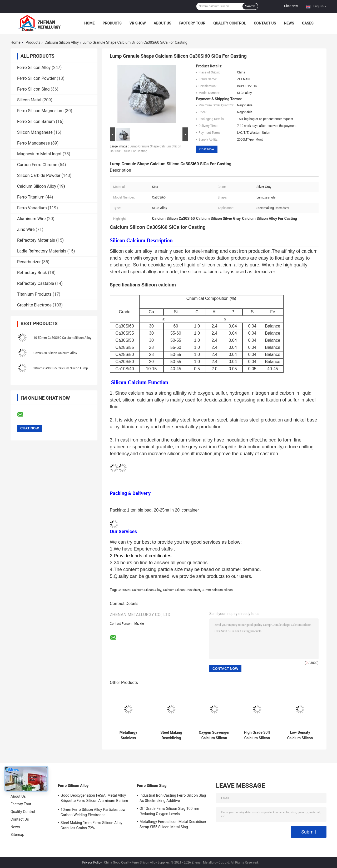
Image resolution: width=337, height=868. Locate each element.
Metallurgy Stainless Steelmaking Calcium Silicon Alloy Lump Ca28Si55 (128, 735)
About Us (163, 23)
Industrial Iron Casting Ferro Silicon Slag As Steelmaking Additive (173, 798)
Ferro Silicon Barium (36, 121)
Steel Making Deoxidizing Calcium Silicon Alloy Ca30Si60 (171, 735)
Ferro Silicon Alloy (34, 68)
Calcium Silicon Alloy (62, 42)
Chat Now (291, 6)
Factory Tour (192, 23)
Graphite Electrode (34, 305)
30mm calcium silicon (217, 590)
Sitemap (17, 835)
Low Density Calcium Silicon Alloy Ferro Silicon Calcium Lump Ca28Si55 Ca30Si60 (300, 735)
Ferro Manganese (33, 143)
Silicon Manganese (35, 132)
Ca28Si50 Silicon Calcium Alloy (55, 353)
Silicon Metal (29, 100)
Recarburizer (29, 262)
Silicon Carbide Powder (39, 175)
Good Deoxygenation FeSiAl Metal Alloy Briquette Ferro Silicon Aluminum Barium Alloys (94, 799)
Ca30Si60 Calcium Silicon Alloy (140, 590)
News (289, 23)
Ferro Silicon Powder (36, 78)
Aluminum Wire (31, 219)
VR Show (138, 23)
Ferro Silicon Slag (33, 89)
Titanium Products (34, 294)
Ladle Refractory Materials (42, 251)
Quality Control (230, 23)
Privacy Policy (92, 862)
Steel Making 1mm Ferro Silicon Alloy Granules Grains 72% (91, 825)
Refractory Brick (32, 273)
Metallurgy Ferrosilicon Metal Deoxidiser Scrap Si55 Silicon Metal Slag (173, 824)
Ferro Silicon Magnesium (40, 111)
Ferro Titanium (31, 197)
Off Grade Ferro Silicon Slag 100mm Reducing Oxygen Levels (169, 811)
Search (250, 6)
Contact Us (265, 23)
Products (112, 23)
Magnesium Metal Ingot (39, 154)
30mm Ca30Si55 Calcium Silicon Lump (61, 368)
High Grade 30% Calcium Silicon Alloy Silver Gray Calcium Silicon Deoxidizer (257, 735)
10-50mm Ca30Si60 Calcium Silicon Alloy (62, 338)
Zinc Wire (26, 229)
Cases (308, 23)
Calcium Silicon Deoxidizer (182, 590)
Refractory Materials (36, 240)
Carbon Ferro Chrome (37, 165)
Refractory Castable (36, 283)
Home (90, 23)
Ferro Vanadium (32, 208)
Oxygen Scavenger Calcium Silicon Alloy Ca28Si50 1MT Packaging (214, 735)
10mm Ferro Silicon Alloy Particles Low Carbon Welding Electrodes (93, 812)
